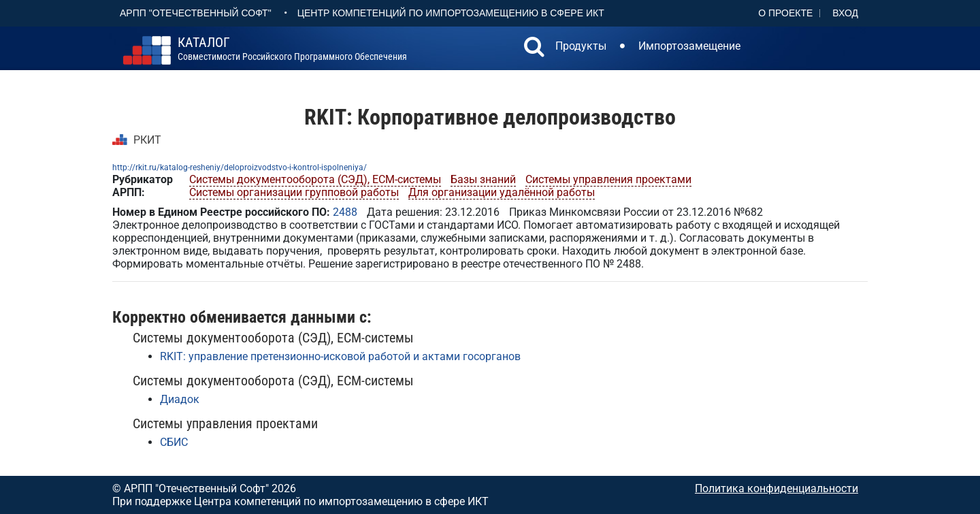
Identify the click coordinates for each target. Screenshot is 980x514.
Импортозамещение (689, 46)
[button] (534, 48)
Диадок (180, 399)
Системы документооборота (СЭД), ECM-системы (315, 179)
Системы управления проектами (608, 179)
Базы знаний (483, 179)
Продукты (581, 46)
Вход (845, 13)
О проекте (785, 13)
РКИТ (147, 140)
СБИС (174, 442)
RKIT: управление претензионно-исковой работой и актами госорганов (340, 356)
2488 (345, 212)
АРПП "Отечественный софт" (196, 13)
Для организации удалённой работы (502, 192)
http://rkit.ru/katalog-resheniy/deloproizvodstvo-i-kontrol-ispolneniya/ (240, 167)
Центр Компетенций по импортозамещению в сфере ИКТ (451, 13)
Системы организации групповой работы (294, 192)
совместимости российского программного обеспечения (292, 49)
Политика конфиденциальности (777, 488)
